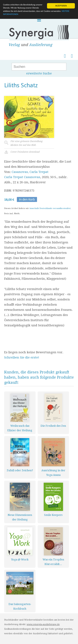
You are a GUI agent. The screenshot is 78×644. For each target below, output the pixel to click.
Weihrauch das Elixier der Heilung (20, 428)
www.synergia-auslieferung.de (43, 624)
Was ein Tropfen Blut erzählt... (53, 562)
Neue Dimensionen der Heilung (20, 517)
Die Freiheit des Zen (53, 426)
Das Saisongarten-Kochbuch (20, 606)
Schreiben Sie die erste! (22, 357)
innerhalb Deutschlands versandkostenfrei (50, 208)
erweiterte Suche (39, 73)
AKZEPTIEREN (61, 6)
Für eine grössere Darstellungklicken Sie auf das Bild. (26, 143)
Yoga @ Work (20, 560)
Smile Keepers (53, 515)
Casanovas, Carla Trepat (30, 172)
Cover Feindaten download (25, 152)
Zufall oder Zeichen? (20, 470)
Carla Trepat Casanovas (22, 177)
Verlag (14, 45)
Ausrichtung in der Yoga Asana (53, 473)
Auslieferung (41, 45)
